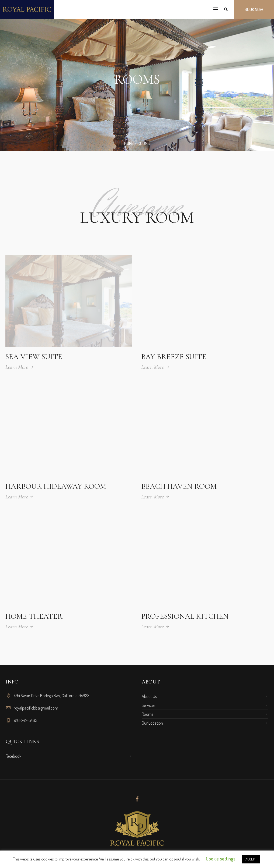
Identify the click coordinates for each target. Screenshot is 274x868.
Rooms (148, 714)
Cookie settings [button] (221, 859)
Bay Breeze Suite (174, 357)
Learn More (17, 367)
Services (148, 705)
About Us (149, 696)
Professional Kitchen (185, 616)
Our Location (152, 723)
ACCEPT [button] (251, 859)
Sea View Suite (34, 357)
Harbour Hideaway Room (56, 486)
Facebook (13, 756)
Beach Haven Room (179, 486)
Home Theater (34, 616)
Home (129, 143)
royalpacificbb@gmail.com (36, 708)
